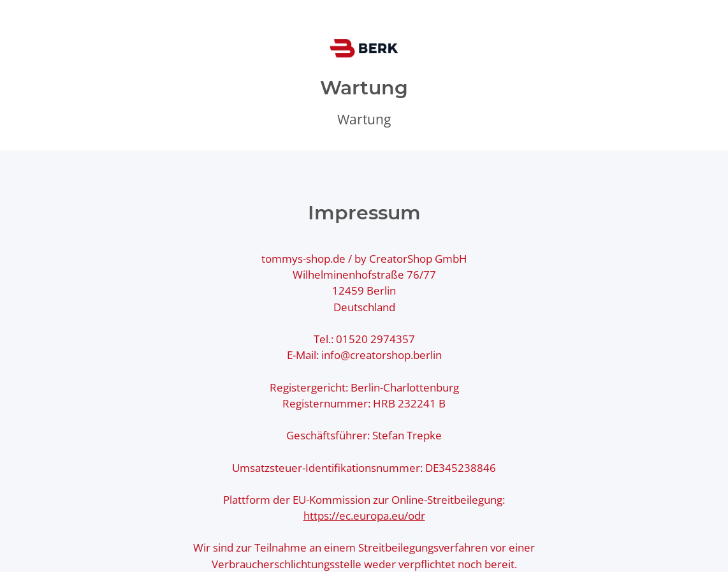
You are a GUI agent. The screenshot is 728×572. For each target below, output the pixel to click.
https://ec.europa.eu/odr (364, 516)
